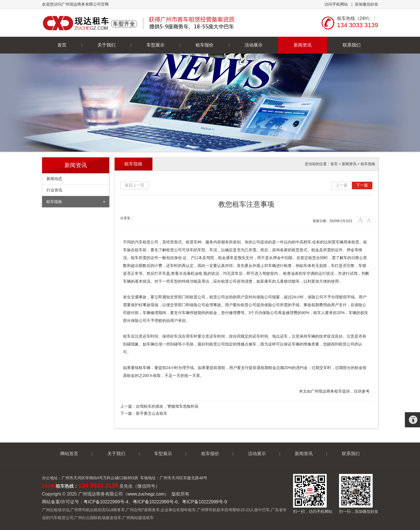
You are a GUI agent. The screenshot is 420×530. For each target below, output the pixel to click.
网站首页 (69, 454)
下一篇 (362, 185)
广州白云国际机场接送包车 (98, 518)
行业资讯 (54, 190)
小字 (369, 220)
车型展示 (156, 45)
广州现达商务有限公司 (139, 23)
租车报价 (205, 45)
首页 (62, 45)
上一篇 (342, 185)
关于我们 (106, 45)
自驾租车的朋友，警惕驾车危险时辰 (167, 406)
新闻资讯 (303, 45)
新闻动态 (54, 179)
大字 (360, 220)
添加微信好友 (366, 4)
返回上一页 (134, 185)
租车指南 (54, 202)
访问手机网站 (336, 4)
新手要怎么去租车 (152, 413)
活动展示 (254, 45)
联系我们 (352, 45)
